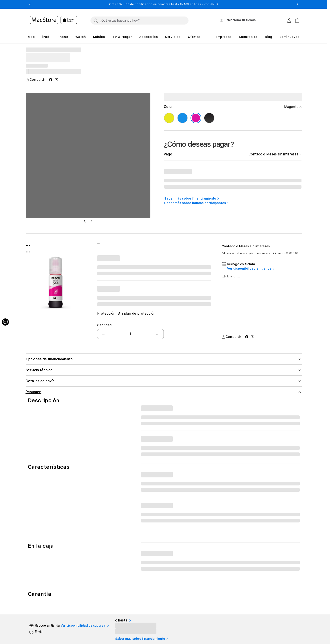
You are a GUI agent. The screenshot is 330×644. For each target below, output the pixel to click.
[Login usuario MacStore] (289, 21)
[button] (30, 4)
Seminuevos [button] (289, 37)
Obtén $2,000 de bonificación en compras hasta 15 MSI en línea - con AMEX (164, 4)
